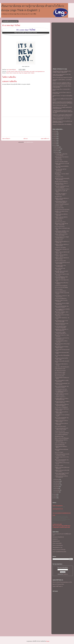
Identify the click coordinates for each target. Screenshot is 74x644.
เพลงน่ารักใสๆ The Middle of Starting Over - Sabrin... (61, 194)
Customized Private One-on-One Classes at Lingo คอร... (62, 324)
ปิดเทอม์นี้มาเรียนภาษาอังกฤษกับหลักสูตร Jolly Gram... (61, 272)
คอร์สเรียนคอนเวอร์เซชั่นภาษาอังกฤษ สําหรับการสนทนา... (61, 202)
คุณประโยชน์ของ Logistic (60, 372)
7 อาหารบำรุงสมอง (59, 289)
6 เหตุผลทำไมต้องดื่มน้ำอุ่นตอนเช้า (62, 204)
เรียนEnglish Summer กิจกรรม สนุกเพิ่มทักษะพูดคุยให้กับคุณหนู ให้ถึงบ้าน (62, 122)
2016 (55, 142)
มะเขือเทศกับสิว (58, 172)
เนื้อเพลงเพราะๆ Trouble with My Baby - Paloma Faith (61, 224)
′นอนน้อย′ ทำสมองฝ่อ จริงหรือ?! (61, 162)
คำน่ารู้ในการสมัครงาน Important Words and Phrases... (62, 394)
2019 (55, 137)
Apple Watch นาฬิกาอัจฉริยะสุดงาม (62, 367)
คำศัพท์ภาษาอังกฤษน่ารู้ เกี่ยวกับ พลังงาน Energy (61, 421)
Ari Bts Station (26, 72)
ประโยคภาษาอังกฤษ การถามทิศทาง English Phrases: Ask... (62, 402)
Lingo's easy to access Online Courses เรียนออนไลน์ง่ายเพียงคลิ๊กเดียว (62, 75)
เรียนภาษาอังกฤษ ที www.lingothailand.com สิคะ (62, 582)
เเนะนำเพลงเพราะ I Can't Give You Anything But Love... (62, 339)
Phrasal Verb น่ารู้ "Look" (60, 431)
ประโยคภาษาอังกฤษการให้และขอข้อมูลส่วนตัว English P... (62, 405)
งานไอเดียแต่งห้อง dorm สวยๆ (61, 389)
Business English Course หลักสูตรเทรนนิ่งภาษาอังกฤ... (62, 237)
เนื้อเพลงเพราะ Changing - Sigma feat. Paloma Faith (62, 313)
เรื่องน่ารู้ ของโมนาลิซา (60, 376)
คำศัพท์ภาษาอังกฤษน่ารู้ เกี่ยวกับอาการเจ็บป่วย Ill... (61, 477)
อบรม (22, 72)
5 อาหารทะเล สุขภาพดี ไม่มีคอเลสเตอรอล (61, 170)
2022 (55, 131)
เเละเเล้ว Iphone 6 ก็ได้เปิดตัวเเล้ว (61, 407)
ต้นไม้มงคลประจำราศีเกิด (60, 374)
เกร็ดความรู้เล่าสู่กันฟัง (57, 543)
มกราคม (57, 492)
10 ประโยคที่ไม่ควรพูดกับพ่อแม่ (61, 435)
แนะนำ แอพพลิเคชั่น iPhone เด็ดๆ (59, 552)
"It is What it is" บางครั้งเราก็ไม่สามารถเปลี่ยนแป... (61, 155)
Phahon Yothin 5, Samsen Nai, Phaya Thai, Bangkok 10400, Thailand (20, 73)
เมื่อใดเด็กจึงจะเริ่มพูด (59, 436)
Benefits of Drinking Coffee (60, 261)
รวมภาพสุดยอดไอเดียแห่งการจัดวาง (62, 189)
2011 (55, 498)
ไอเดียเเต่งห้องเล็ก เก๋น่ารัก (60, 369)
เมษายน (57, 487)
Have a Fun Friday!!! (59, 452)
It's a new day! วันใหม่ (11, 25)
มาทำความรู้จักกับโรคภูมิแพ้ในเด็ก (62, 433)
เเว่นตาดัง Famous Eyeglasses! (61, 286)
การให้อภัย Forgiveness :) (60, 397)
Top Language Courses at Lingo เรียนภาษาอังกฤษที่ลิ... (61, 321)
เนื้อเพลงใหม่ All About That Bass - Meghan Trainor (62, 347)
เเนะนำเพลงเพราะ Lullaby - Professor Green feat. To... (61, 333)
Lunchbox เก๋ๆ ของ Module (60, 247)
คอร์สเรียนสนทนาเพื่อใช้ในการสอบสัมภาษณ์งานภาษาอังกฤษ (62, 232)
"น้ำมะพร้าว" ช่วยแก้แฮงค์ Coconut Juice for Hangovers (62, 187)
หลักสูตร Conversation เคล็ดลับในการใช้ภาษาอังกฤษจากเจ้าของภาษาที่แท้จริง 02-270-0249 (62, 83)
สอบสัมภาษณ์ (17, 72)
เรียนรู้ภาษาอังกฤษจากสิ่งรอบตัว (59, 550)
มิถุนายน (57, 483)
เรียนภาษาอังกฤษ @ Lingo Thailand (60, 105)
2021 (55, 133)
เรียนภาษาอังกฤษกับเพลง (58, 545)
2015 (55, 144)
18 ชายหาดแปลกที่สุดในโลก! (61, 299)
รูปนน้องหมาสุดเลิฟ (59, 206)
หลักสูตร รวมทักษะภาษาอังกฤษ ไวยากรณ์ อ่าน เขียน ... (61, 235)
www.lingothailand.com (40, 72)
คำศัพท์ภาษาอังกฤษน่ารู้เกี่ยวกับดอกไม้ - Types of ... (61, 256)
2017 (55, 140)
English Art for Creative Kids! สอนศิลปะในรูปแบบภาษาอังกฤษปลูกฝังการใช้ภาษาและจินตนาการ (62, 115)
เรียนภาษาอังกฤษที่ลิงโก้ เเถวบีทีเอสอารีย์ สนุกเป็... (62, 381)
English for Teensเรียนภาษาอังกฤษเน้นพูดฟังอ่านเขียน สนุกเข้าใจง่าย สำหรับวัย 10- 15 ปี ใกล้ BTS (62, 103)
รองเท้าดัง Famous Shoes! (60, 222)
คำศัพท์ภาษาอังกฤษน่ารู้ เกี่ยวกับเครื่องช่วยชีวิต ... (61, 413)
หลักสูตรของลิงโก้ (56, 541)
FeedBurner (65, 574)
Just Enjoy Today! (58, 160)
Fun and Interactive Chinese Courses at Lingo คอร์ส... (61, 327)
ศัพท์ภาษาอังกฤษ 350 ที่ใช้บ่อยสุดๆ (62, 438)
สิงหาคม (57, 479)
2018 (55, 138)
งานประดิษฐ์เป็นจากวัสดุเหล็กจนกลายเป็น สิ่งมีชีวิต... (61, 392)
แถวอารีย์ (8, 72)
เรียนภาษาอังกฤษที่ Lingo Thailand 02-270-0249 (62, 78)
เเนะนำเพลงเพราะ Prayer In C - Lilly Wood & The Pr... (62, 296)
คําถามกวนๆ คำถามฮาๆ (60, 226)
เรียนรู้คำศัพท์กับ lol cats (57, 547)
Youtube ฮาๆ (55, 539)
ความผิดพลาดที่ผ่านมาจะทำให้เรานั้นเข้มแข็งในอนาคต (62, 399)
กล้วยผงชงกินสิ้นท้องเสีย (60, 445)
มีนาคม (57, 488)
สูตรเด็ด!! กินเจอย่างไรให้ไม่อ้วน (61, 181)
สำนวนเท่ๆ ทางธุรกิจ (59, 466)
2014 (55, 146)
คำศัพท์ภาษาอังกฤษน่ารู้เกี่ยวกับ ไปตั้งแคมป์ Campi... (62, 258)
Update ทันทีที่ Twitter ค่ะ (58, 586)
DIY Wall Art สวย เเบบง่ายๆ (60, 370)
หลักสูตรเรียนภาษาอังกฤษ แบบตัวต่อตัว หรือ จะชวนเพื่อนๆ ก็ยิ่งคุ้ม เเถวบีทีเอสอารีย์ (62, 72)
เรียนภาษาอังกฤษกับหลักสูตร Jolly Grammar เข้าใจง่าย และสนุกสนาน (61, 119)
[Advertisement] (26, 127)
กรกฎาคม (57, 481)
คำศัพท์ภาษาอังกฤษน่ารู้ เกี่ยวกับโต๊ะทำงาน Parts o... (62, 471)
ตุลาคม (57, 151)
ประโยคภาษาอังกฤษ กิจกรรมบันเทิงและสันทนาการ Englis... (62, 455)
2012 (55, 496)
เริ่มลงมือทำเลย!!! (58, 197)
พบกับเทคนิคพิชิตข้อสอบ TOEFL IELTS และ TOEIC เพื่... (61, 278)
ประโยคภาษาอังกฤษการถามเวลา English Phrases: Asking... (62, 429)
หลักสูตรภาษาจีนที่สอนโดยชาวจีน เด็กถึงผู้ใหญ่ (62, 124)
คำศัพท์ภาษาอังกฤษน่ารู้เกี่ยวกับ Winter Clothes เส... (61, 218)
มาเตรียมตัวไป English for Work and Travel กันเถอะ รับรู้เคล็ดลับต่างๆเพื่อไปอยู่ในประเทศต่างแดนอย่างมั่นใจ (63, 112)
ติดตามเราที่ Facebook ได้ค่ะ (58, 584)
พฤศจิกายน (58, 149)
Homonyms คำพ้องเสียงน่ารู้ (58, 537)
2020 (55, 135)
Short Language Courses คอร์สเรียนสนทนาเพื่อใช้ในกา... (62, 310)
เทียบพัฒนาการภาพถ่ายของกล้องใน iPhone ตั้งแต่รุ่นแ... (62, 179)
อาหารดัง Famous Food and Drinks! (62, 210)
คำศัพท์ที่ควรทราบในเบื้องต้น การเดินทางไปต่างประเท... (62, 330)
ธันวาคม (57, 147)
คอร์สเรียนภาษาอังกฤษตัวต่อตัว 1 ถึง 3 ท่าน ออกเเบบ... (62, 384)
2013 (55, 494)
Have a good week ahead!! (60, 426)
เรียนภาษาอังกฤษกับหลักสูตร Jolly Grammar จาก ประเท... (62, 307)
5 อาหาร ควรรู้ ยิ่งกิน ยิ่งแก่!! (60, 291)
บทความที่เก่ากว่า (45, 139)
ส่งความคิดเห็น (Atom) (29, 142)
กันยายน (57, 152)
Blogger (48, 641)
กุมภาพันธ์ (57, 490)
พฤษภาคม (57, 485)
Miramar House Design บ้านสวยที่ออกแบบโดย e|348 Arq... (62, 474)
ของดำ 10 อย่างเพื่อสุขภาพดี (61, 443)
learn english (32, 72)
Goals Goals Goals (59, 240)
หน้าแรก (26, 139)
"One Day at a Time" (59, 177)
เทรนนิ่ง (12, 72)
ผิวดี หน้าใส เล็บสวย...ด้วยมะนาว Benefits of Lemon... (61, 184)
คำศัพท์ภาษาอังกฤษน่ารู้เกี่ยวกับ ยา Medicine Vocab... (62, 199)
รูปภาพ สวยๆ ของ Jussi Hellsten (61, 287)
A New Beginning (58, 220)
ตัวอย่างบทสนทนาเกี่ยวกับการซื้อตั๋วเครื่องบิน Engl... (62, 304)
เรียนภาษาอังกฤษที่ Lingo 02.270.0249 (60, 269)
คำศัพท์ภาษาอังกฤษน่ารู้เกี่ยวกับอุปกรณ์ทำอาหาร (61, 441)
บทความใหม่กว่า (6, 139)
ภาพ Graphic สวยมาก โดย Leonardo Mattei (60, 266)
